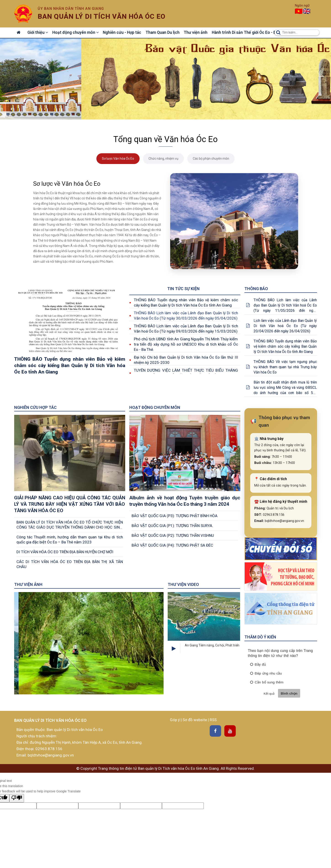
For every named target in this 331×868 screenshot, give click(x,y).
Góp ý (175, 720)
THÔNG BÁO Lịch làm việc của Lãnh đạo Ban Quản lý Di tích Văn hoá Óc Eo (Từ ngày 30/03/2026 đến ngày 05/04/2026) (186, 316)
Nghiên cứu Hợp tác (35, 407)
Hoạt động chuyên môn (76, 33)
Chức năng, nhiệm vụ (163, 159)
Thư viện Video (183, 584)
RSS (213, 720)
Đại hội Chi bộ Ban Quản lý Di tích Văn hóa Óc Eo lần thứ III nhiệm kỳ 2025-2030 (186, 360)
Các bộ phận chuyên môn (211, 159)
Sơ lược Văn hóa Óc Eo (118, 159)
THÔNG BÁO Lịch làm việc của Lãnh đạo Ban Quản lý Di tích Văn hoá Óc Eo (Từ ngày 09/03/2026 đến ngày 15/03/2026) (186, 329)
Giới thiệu (38, 33)
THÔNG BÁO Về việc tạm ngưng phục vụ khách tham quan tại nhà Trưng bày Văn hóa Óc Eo (285, 367)
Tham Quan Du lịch (164, 33)
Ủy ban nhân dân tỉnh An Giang (71, 9)
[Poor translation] (17, 798)
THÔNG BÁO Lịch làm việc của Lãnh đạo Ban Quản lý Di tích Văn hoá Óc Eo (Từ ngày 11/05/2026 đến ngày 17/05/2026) (285, 306)
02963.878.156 (49, 749)
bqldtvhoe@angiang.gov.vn (50, 755)
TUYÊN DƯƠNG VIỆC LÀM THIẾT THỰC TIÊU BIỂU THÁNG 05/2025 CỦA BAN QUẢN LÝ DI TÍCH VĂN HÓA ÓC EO (186, 373)
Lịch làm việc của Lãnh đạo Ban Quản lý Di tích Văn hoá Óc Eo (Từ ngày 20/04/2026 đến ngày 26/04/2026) (285, 326)
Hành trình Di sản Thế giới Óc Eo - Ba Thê (250, 33)
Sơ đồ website (195, 720)
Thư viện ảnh (197, 33)
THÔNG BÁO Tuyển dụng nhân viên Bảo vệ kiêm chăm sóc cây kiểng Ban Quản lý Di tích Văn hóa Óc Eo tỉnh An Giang (186, 303)
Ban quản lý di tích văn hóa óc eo (102, 16)
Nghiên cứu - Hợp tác (123, 33)
